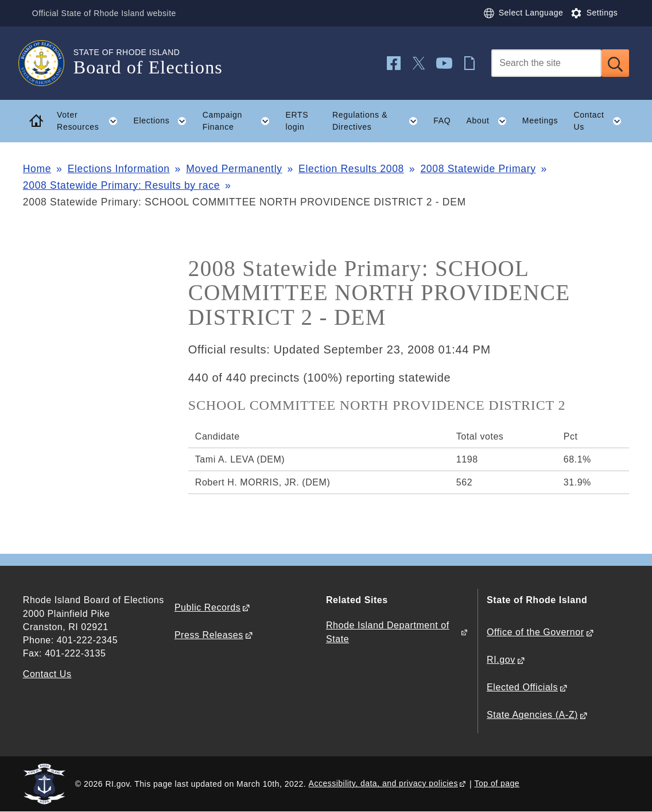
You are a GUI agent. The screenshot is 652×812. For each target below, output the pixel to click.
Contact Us (47, 674)
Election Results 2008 (351, 169)
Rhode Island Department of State (388, 632)
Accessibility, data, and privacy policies (383, 783)
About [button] (491, 121)
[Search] (546, 63)
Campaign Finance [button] (240, 121)
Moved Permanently (234, 169)
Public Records (207, 607)
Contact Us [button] (601, 121)
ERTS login (297, 121)
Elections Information (119, 169)
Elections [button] (164, 121)
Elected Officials (522, 687)
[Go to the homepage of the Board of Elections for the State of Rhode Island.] (48, 63)
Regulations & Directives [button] (379, 121)
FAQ (442, 121)
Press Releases (209, 635)
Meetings (540, 121)
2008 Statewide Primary (478, 169)
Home (37, 169)
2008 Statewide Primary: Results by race (121, 185)
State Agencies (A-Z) (532, 715)
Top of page (497, 783)
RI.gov (501, 660)
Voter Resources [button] (91, 121)
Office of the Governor (535, 632)
